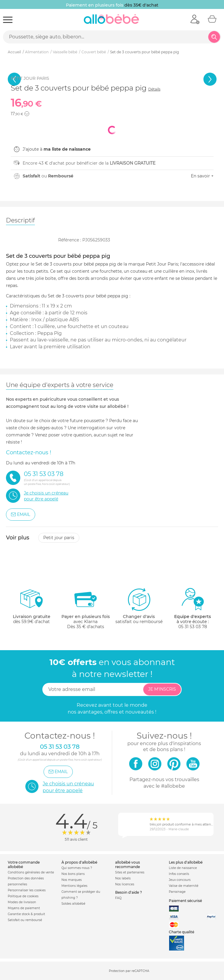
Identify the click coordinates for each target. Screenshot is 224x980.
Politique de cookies (23, 896)
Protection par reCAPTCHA (129, 971)
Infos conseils (179, 874)
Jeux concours (180, 880)
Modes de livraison (22, 902)
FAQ (118, 898)
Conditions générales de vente (31, 872)
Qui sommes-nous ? (77, 868)
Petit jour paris (59, 538)
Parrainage (177, 892)
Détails (154, 89)
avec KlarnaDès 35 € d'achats (86, 608)
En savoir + (202, 176)
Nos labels (123, 878)
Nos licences (125, 884)
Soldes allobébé (73, 904)
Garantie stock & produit (26, 914)
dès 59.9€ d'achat (32, 608)
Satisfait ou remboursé (25, 920)
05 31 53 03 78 (193, 627)
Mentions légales (74, 886)
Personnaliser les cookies (27, 890)
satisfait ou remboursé (139, 606)
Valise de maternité (184, 886)
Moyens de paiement (24, 908)
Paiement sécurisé (185, 901)
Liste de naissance (183, 868)
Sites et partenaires (130, 872)
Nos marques (72, 880)
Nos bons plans (73, 874)
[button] (27, 114)
